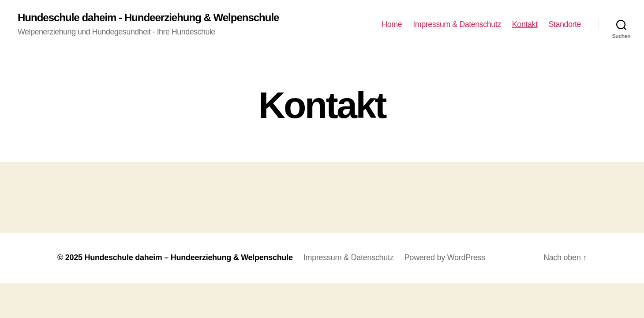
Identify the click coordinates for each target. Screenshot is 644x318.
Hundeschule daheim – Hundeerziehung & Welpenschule (188, 257)
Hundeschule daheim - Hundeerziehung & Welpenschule (148, 18)
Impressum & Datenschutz (457, 24)
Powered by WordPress (445, 257)
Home (392, 24)
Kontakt (525, 24)
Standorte (565, 24)
